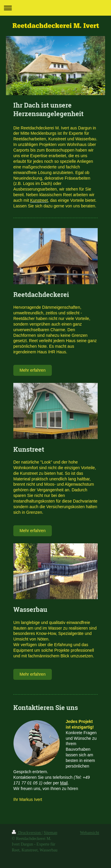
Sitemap (51, 833)
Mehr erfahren (33, 370)
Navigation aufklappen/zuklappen (55, 8)
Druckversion (27, 833)
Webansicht (90, 833)
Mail (64, 783)
